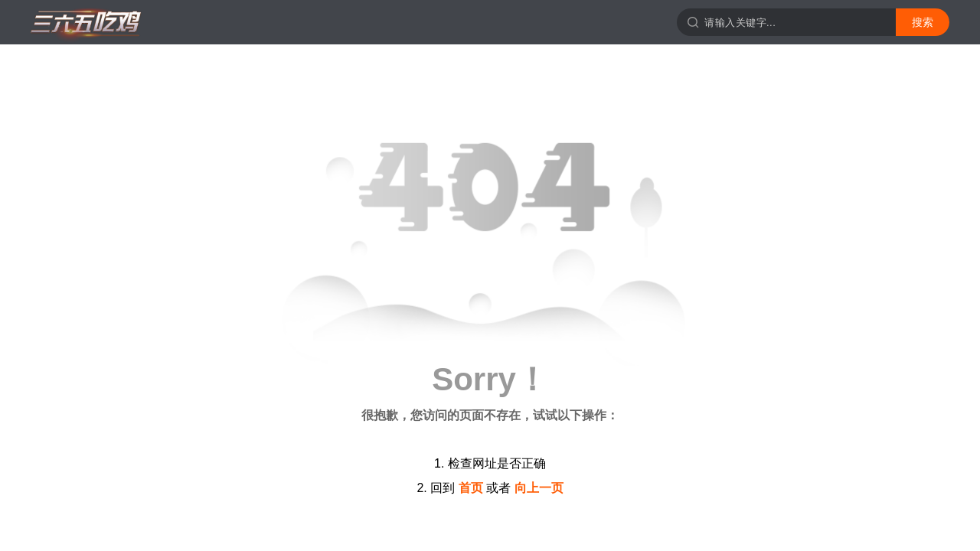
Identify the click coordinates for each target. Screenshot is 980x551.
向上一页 (539, 488)
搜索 (923, 22)
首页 (471, 488)
